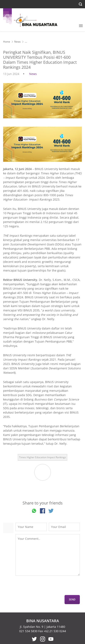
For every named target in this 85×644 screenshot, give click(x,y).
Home (7, 42)
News (17, 42)
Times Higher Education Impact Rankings (42, 457)
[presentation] (47, 587)
